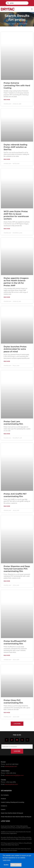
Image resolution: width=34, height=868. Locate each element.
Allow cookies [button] (16, 865)
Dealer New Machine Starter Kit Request (12, 813)
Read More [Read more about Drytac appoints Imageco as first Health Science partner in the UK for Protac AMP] (7, 297)
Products (3, 799)
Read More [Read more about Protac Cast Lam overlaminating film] (7, 434)
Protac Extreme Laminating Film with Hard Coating (17, 85)
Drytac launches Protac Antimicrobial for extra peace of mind (15, 349)
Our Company (5, 795)
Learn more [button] (7, 860)
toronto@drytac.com (11, 784)
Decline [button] (6, 865)
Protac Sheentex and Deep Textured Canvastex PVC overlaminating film (17, 569)
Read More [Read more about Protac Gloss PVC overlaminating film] (7, 713)
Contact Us (4, 806)
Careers (3, 809)
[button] (32, 9)
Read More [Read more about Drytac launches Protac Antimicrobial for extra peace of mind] (7, 361)
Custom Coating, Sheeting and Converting (12, 802)
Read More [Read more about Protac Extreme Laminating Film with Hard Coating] (7, 100)
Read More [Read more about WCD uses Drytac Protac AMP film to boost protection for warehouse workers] (7, 229)
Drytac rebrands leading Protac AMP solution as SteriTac (15, 147)
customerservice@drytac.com (14, 775)
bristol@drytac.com (11, 766)
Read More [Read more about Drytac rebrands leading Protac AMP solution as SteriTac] (7, 159)
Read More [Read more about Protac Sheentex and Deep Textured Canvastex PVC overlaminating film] (7, 581)
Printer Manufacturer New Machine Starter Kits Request (16, 817)
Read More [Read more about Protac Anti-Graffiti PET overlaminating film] (7, 506)
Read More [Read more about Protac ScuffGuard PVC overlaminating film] (7, 655)
